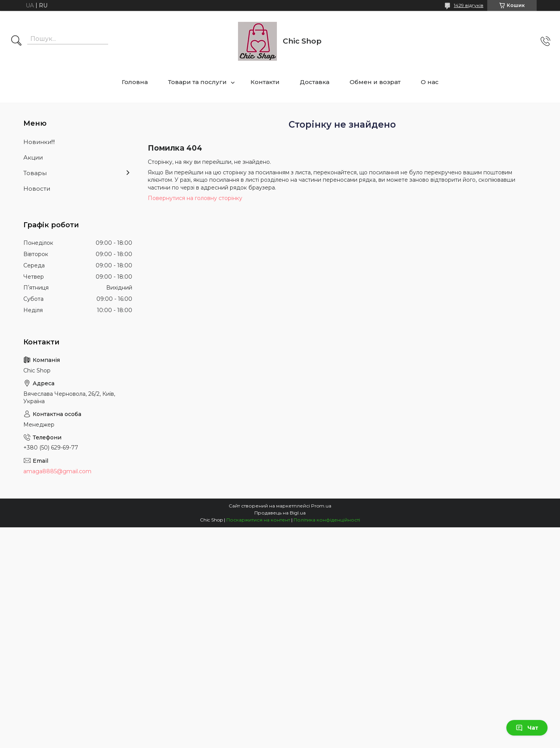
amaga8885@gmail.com (57, 471)
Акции (33, 157)
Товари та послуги (197, 82)
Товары (35, 173)
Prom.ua (321, 506)
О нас (430, 82)
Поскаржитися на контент (258, 520)
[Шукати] (16, 41)
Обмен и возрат (375, 82)
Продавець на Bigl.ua (280, 513)
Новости (37, 189)
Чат (527, 728)
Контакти (265, 82)
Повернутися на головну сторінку (195, 198)
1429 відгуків (469, 5)
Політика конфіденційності (327, 520)
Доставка (315, 82)
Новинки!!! (39, 142)
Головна (135, 82)
